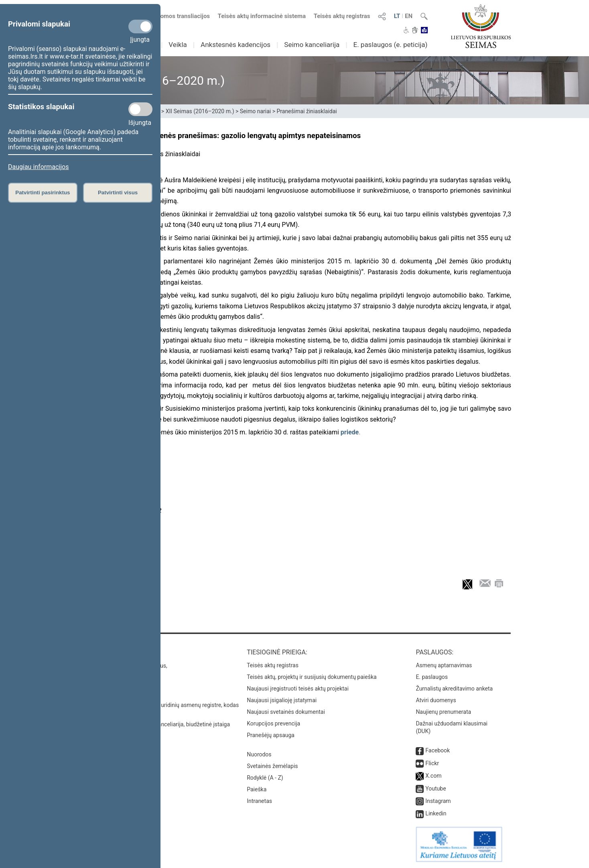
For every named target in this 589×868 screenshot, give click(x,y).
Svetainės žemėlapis (272, 766)
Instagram (438, 801)
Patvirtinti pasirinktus (43, 193)
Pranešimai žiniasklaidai (307, 111)
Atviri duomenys (436, 700)
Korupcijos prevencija (273, 723)
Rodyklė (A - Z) (265, 778)
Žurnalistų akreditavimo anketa (454, 689)
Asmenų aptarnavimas (444, 665)
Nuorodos (259, 754)
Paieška (257, 789)
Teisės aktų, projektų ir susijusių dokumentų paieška (312, 677)
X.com (433, 776)
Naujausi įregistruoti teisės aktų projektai (298, 689)
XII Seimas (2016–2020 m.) (200, 111)
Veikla (178, 45)
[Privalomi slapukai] (140, 26)
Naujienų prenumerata (443, 712)
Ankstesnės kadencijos (236, 45)
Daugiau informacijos (38, 167)
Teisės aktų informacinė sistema (262, 16)
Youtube (436, 789)
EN (409, 16)
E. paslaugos (432, 677)
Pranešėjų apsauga (271, 735)
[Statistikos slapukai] (140, 109)
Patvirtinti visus (118, 193)
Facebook (438, 750)
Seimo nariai (255, 111)
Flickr (432, 763)
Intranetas (259, 801)
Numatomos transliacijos (171, 16)
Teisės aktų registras (342, 16)
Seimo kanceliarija (312, 45)
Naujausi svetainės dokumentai (286, 712)
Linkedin (436, 813)
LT (397, 16)
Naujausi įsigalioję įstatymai (282, 700)
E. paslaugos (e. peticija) (390, 45)
